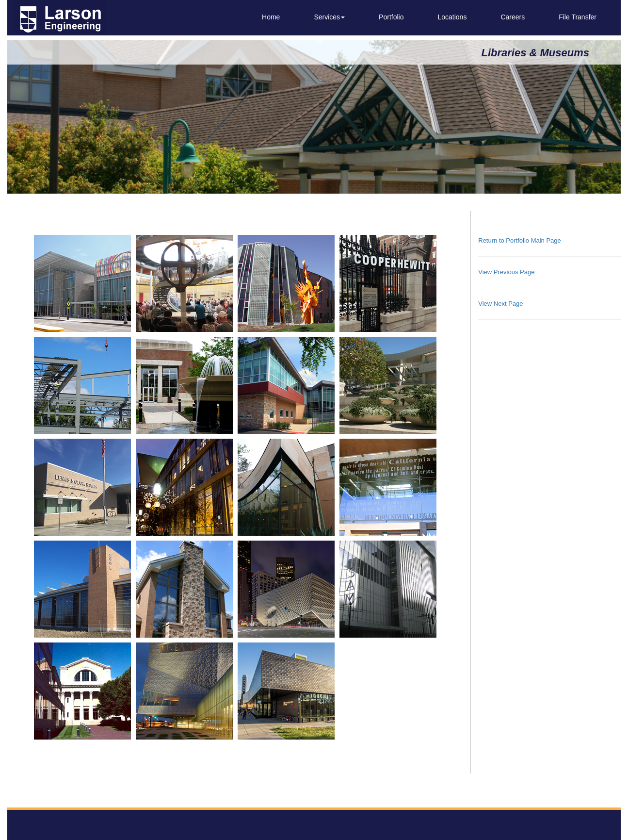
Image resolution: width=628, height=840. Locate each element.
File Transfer (578, 17)
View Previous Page (506, 272)
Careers (513, 17)
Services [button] (329, 17)
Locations (452, 17)
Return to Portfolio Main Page (520, 240)
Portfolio (391, 17)
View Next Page (500, 304)
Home (271, 17)
